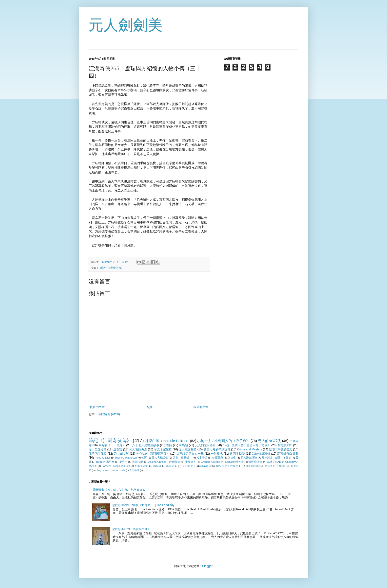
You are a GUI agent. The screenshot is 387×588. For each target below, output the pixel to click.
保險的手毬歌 (98, 454)
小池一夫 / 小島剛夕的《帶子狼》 (223, 441)
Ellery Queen (102, 470)
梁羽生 (123, 462)
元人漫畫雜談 (249, 458)
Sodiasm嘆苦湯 (234, 462)
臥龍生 (232, 458)
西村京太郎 (285, 445)
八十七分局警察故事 (146, 445)
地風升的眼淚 (253, 466)
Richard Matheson (126, 458)
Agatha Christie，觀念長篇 (164, 462)
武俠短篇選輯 (261, 454)
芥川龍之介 (189, 466)
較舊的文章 (201, 407)
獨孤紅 (283, 466)
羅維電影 (172, 466)
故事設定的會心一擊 (190, 454)
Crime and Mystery (250, 449)
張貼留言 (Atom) (109, 414)
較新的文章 (97, 407)
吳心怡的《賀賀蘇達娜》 (153, 454)
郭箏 (288, 458)
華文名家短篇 (163, 449)
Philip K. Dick (103, 458)
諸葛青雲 (206, 466)
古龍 (169, 445)
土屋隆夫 (191, 462)
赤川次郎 (138, 462)
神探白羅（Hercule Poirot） (167, 441)
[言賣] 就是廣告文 (281, 449)
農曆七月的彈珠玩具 (217, 449)
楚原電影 (218, 458)
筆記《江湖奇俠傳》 (112, 268)
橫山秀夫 (270, 466)
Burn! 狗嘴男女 (105, 462)
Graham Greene (211, 462)
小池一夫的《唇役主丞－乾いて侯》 (246, 445)
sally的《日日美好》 (112, 445)
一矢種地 (217, 454)
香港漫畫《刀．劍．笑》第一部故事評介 (119, 490)
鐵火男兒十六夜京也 (229, 466)
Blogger (207, 566)
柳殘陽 (157, 466)
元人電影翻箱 (188, 449)
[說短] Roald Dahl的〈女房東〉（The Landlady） (145, 505)
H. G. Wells (119, 470)
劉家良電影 (142, 466)
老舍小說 (134, 470)
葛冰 (270, 462)
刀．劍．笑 (121, 454)
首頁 (149, 407)
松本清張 (202, 458)
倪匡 (144, 458)
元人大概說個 (160, 458)
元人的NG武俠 (269, 441)
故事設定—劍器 (271, 458)
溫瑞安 (118, 449)
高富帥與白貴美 (288, 454)
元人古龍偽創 (138, 449)
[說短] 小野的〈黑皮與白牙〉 (132, 529)
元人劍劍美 (126, 25)
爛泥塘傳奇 (255, 462)
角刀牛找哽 (237, 454)
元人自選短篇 (97, 449)
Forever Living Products (116, 466)
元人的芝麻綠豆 (205, 445)
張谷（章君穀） (182, 458)
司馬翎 (183, 445)
